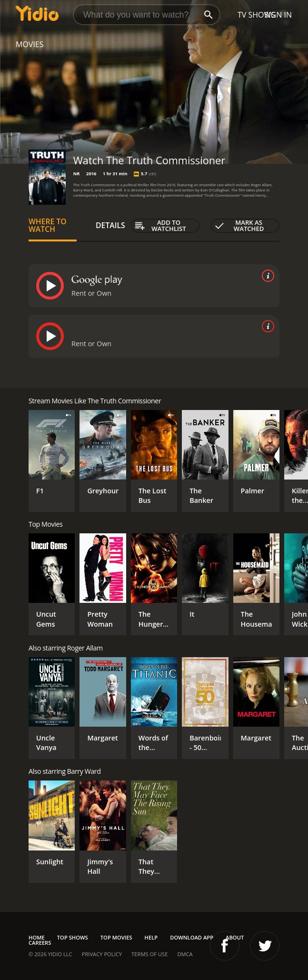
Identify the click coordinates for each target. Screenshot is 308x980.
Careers (40, 943)
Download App (192, 937)
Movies (30, 44)
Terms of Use (149, 954)
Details (110, 225)
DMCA (185, 954)
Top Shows (73, 937)
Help (151, 937)
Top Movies (116, 937)
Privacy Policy (102, 954)
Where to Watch (48, 225)
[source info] (266, 276)
